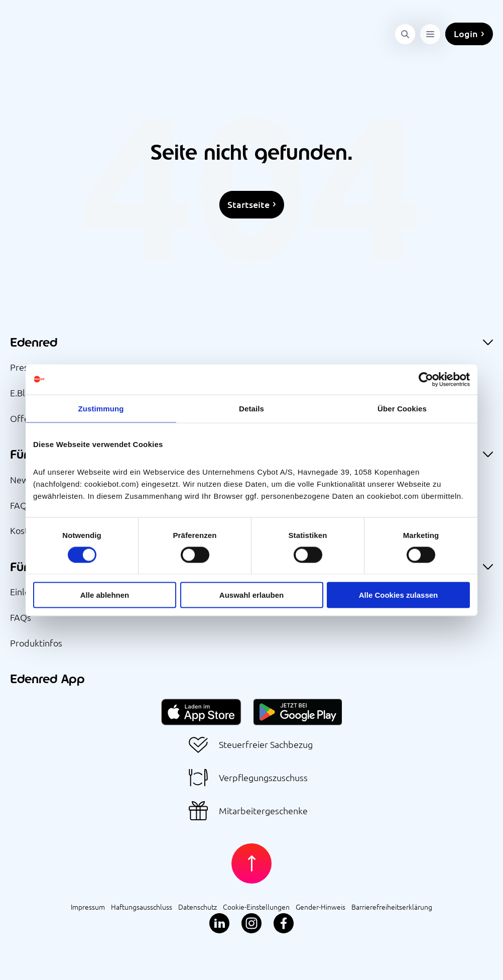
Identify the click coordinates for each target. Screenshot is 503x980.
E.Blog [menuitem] (23, 392)
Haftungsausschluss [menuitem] (142, 906)
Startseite (248, 204)
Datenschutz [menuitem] (198, 906)
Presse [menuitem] (24, 366)
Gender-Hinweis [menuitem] (321, 906)
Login (466, 27)
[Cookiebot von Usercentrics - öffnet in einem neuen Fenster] (426, 379)
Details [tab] (252, 408)
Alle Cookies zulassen (399, 595)
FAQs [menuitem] (21, 505)
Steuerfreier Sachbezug (266, 744)
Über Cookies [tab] (402, 408)
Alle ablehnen (105, 595)
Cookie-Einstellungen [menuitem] (256, 906)
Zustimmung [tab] (101, 408)
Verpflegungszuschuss (263, 777)
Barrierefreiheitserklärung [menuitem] (392, 906)
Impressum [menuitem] (88, 906)
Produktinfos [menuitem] (36, 642)
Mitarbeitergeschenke (263, 810)
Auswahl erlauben (252, 595)
